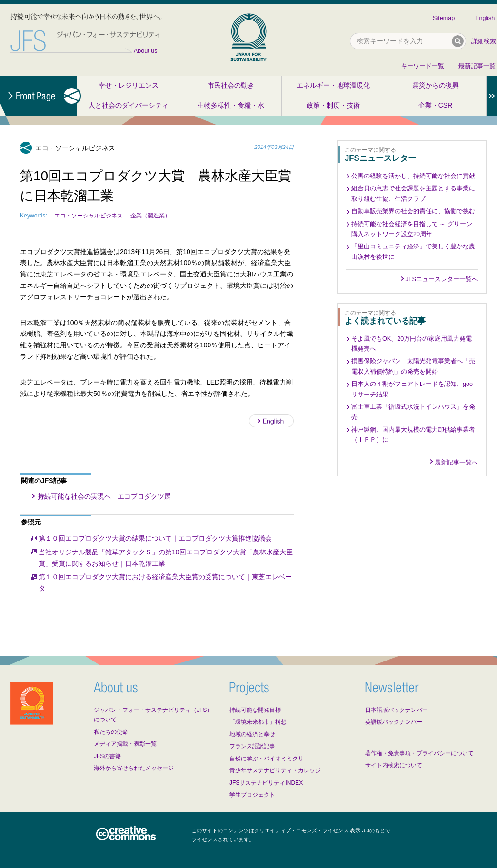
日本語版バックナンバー (397, 710)
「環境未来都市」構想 (258, 722)
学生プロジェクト (252, 795)
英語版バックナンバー (394, 722)
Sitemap (444, 18)
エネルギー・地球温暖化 (333, 85)
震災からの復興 (436, 85)
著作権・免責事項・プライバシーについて (419, 753)
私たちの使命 (111, 732)
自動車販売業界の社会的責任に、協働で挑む (413, 211)
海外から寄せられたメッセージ (134, 768)
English (485, 18)
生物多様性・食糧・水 (231, 105)
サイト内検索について (394, 765)
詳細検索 (484, 41)
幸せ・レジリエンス (129, 85)
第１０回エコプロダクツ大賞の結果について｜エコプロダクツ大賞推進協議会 (155, 538)
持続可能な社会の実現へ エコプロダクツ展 (104, 496)
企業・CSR (436, 105)
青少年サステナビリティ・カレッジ (275, 770)
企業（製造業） (150, 216)
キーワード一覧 (422, 66)
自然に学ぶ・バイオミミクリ (267, 759)
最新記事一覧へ (456, 463)
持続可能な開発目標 (255, 710)
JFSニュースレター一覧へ (442, 279)
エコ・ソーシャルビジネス (89, 216)
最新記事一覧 (477, 66)
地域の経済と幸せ (252, 734)
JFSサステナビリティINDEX (266, 783)
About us (146, 51)
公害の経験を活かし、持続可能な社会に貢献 (413, 176)
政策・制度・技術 (333, 105)
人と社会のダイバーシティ (129, 105)
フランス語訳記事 (252, 746)
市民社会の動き (231, 85)
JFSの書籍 (107, 756)
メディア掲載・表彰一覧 (125, 744)
